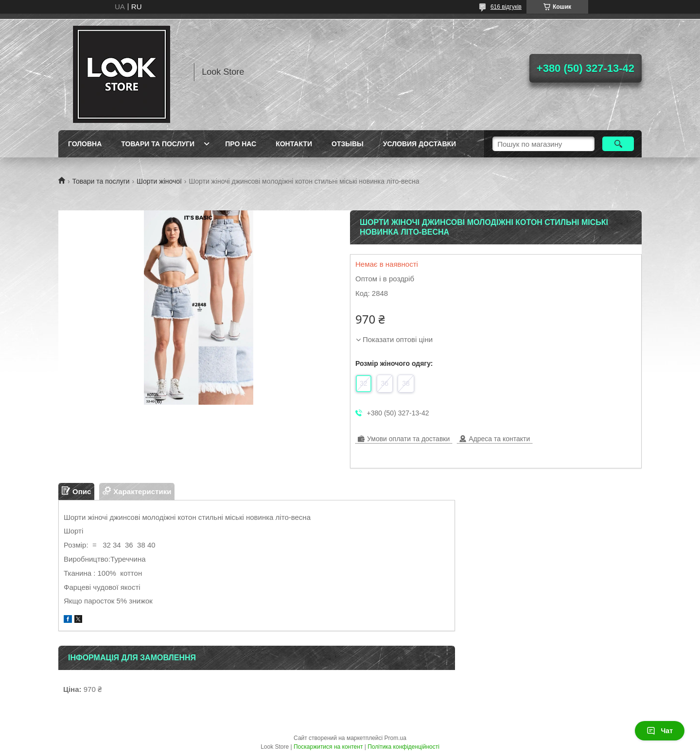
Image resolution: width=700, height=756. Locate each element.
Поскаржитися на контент (328, 747)
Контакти (294, 144)
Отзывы (348, 144)
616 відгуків (506, 7)
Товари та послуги (158, 144)
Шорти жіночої (159, 181)
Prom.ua (395, 738)
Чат (660, 731)
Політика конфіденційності (403, 747)
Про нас (241, 144)
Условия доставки (420, 144)
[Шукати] (618, 144)
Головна (85, 144)
